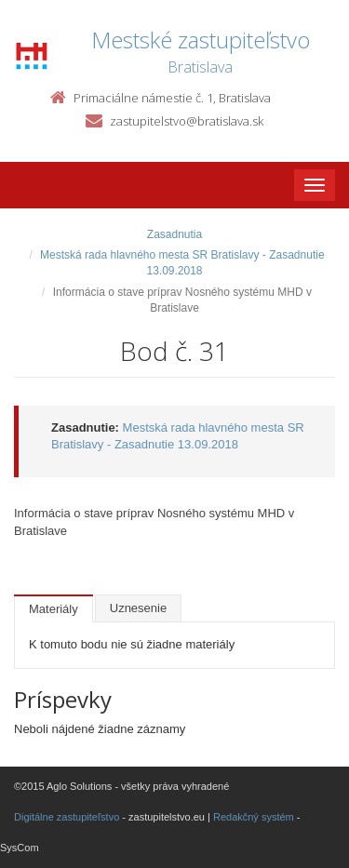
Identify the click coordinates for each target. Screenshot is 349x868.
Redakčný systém (254, 817)
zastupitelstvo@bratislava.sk (187, 121)
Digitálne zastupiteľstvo (67, 817)
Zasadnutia (174, 234)
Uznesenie (138, 608)
